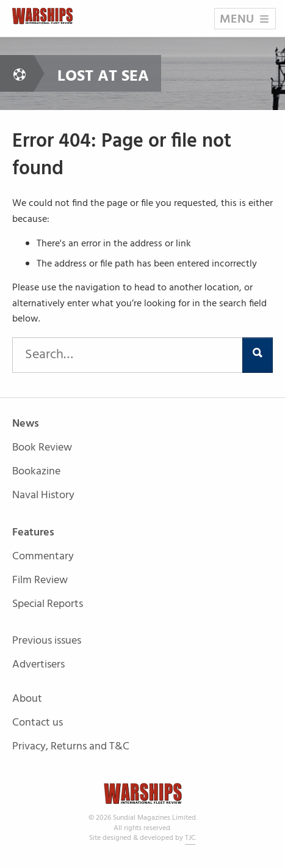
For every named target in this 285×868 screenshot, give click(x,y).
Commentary (43, 557)
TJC (190, 838)
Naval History (43, 495)
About (27, 700)
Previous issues (47, 642)
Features (33, 533)
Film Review (40, 581)
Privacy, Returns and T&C (71, 747)
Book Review (42, 448)
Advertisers (38, 665)
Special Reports (48, 604)
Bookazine (36, 472)
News (26, 425)
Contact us (38, 723)
